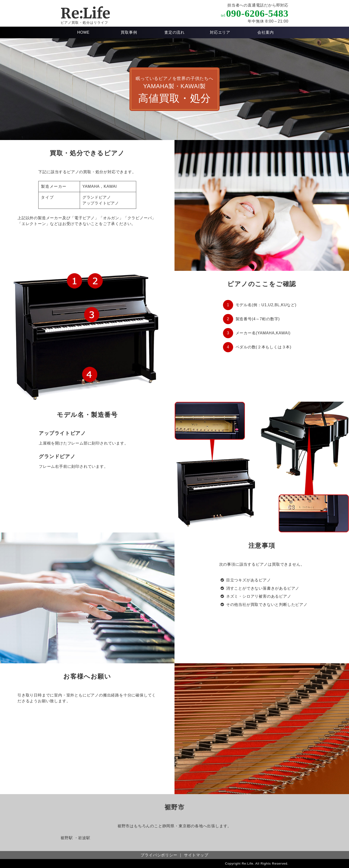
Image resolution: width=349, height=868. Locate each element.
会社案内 (266, 32)
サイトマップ (196, 855)
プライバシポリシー (159, 855)
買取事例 (129, 32)
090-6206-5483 (257, 13)
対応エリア (220, 32)
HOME (83, 32)
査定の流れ (174, 32)
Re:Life (85, 13)
